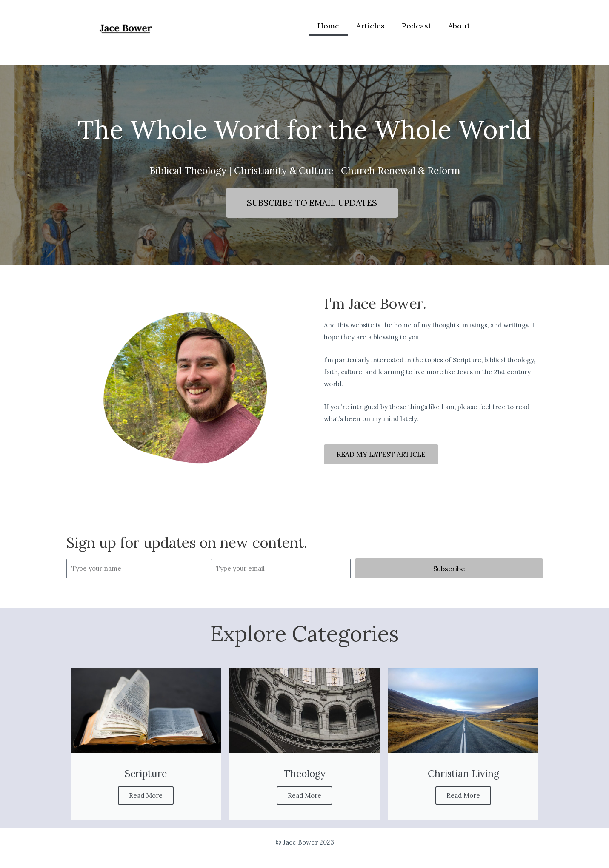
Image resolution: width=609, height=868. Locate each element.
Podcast (416, 26)
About (459, 26)
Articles (370, 26)
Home (328, 26)
